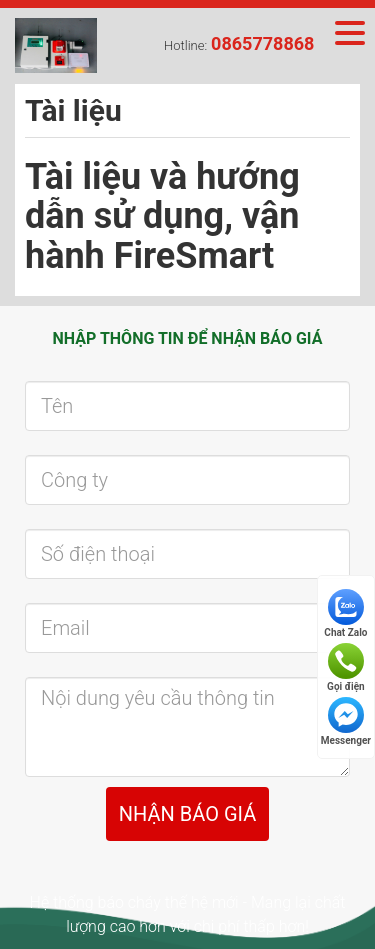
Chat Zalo (345, 613)
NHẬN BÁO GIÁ (187, 814)
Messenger (346, 721)
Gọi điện (346, 667)
